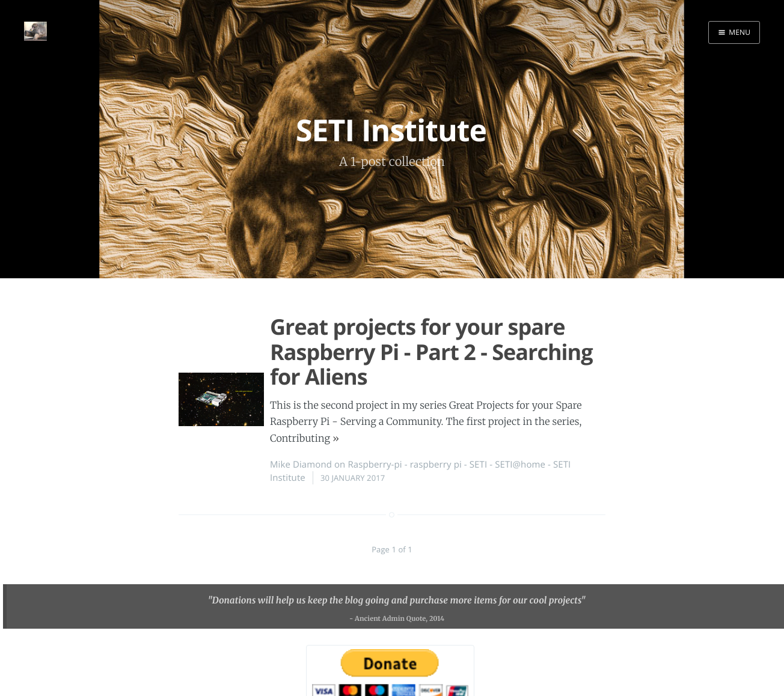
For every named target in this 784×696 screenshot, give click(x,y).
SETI (478, 465)
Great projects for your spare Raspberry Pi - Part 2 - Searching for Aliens (431, 352)
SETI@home (520, 465)
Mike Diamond (301, 465)
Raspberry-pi (375, 465)
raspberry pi (436, 465)
